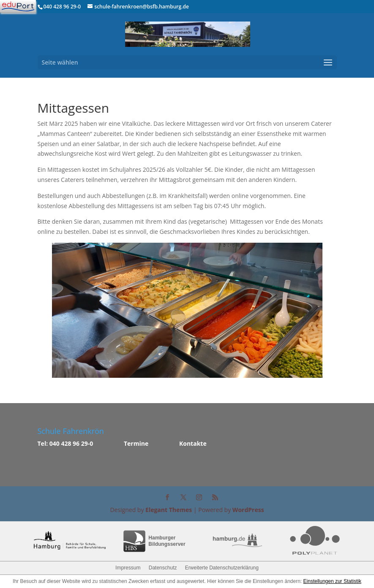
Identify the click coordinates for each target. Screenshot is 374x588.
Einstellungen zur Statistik (332, 581)
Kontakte (193, 443)
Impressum (128, 568)
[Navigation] (18, 6)
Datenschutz (163, 568)
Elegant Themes (169, 510)
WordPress (248, 510)
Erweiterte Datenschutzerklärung (222, 568)
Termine (136, 443)
